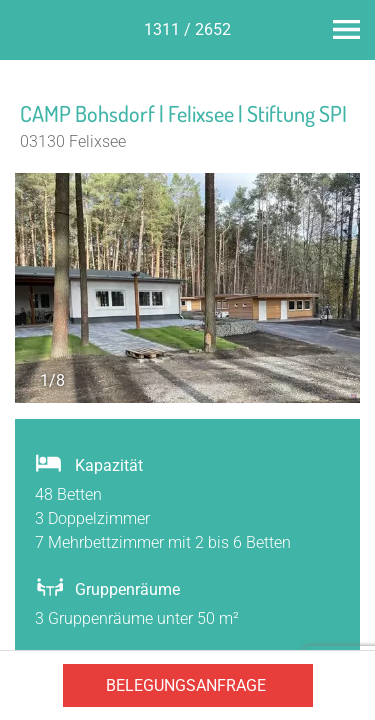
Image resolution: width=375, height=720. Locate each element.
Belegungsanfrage (186, 685)
